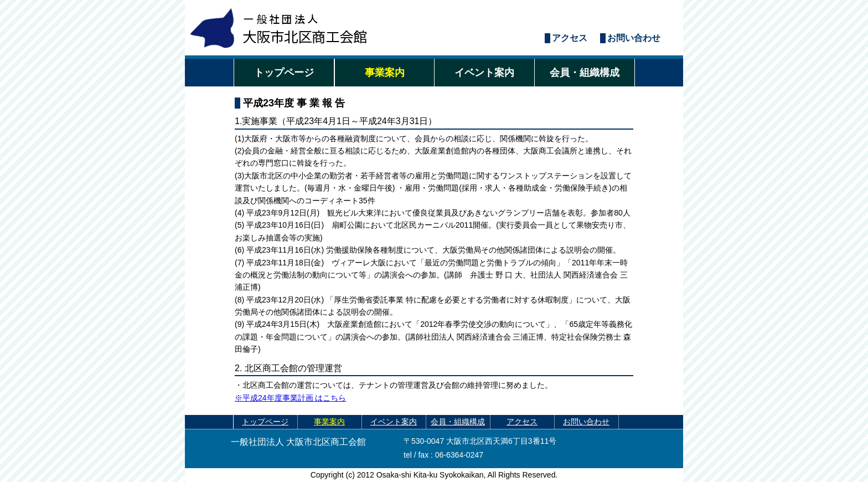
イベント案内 (484, 73)
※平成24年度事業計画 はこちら (290, 398)
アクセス (570, 38)
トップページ (284, 73)
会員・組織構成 (585, 73)
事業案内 (385, 73)
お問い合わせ (634, 38)
